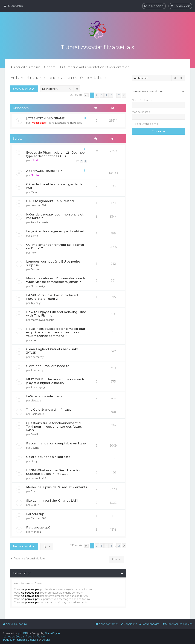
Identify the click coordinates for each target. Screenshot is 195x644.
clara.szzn (37, 400)
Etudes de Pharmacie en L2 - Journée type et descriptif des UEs (55, 154)
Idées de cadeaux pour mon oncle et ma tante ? (55, 216)
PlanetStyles (53, 633)
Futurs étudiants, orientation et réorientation (58, 77)
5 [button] (111, 95)
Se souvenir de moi (147, 123)
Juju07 (35, 504)
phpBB (23, 633)
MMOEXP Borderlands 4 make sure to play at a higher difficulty (56, 381)
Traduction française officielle (20, 640)
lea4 (33, 340)
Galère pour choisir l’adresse (48, 456)
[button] (86, 95)
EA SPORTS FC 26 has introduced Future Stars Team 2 (52, 296)
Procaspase (38, 122)
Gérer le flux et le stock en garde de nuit (54, 185)
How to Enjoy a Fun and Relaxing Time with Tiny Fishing (56, 313)
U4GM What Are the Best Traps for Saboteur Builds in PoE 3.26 (53, 471)
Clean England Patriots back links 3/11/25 (52, 350)
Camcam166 (38, 518)
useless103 (37, 413)
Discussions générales (69, 122)
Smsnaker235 (39, 478)
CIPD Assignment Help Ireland (50, 200)
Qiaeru (46, 640)
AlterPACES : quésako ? (44, 170)
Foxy (34, 252)
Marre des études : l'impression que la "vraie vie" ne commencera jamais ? (56, 280)
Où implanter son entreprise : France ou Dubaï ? (55, 246)
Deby (34, 461)
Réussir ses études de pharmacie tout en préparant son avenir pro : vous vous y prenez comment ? (56, 332)
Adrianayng (38, 387)
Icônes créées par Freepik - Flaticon (25, 637)
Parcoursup (35, 513)
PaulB (34, 434)
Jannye (35, 269)
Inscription (156, 91)
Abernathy (37, 356)
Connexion (139, 91)
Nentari (36, 175)
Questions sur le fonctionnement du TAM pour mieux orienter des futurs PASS (54, 426)
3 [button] (102, 95)
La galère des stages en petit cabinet (55, 231)
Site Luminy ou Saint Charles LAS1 (52, 500)
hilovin (35, 160)
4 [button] (106, 95)
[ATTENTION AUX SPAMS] (46, 118)
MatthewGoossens (42, 319)
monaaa (36, 531)
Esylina (35, 447)
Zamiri (35, 235)
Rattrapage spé (38, 527)
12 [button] (119, 95)
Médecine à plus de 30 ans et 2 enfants (57, 487)
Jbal (33, 491)
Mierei (35, 192)
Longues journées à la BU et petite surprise (53, 263)
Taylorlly (36, 303)
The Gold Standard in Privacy (49, 409)
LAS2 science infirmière (44, 396)
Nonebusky (38, 286)
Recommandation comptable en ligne (56, 443)
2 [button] (97, 95)
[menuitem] (180, 6)
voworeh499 (39, 205)
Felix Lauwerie (40, 222)
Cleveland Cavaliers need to (48, 365)
